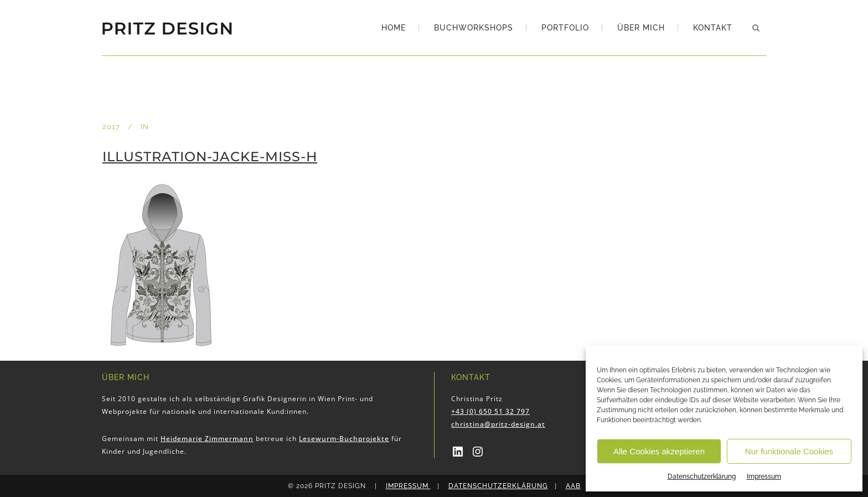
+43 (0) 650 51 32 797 (490, 411)
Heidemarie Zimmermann (207, 439)
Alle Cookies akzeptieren (659, 451)
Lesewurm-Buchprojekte (344, 439)
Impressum (764, 476)
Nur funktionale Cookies (789, 451)
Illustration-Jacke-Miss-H (210, 157)
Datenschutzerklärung (702, 476)
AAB (573, 486)
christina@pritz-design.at (498, 424)
